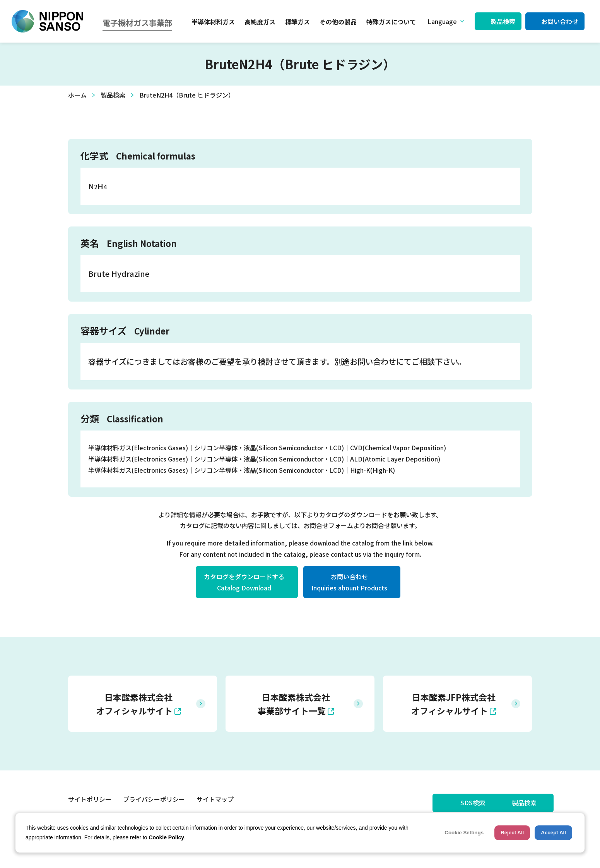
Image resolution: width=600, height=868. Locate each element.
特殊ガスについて (391, 22)
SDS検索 (430, 803)
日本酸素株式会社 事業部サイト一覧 (294, 704)
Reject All (512, 833)
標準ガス (297, 22)
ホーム (77, 95)
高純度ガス (260, 22)
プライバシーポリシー (154, 800)
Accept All (553, 833)
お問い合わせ (560, 21)
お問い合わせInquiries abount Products (349, 582)
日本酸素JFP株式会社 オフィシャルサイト (453, 704)
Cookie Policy (166, 837)
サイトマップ (215, 800)
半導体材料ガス (213, 22)
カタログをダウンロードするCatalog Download (244, 582)
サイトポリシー (90, 800)
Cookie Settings (464, 833)
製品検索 (503, 21)
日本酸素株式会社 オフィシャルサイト (134, 704)
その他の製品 (338, 22)
